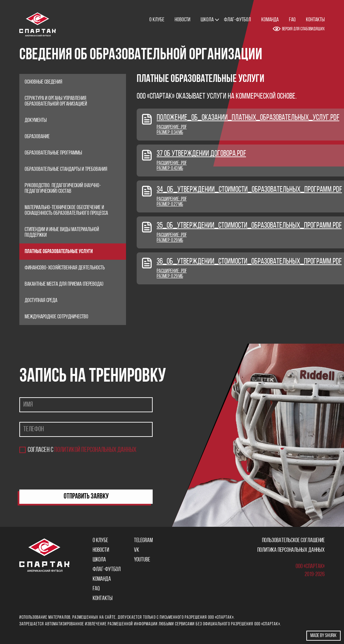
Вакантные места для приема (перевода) (64, 284)
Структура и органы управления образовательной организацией (56, 101)
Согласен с (82, 450)
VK (136, 550)
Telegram (143, 541)
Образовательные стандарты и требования (66, 169)
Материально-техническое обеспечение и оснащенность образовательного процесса (66, 210)
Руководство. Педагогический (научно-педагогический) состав (63, 188)
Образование (37, 137)
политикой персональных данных (95, 450)
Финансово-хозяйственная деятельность (65, 268)
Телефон (34, 429)
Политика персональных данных (291, 550)
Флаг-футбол (237, 20)
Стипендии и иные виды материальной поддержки (62, 232)
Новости (182, 20)
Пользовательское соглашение (293, 541)
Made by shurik (323, 636)
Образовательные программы (53, 153)
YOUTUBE (142, 560)
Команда (270, 20)
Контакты (315, 20)
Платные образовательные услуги (59, 252)
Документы (36, 120)
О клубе (157, 20)
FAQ (292, 20)
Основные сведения (43, 82)
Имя (28, 405)
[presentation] (70, 472)
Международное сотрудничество (56, 317)
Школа (207, 20)
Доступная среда (41, 301)
